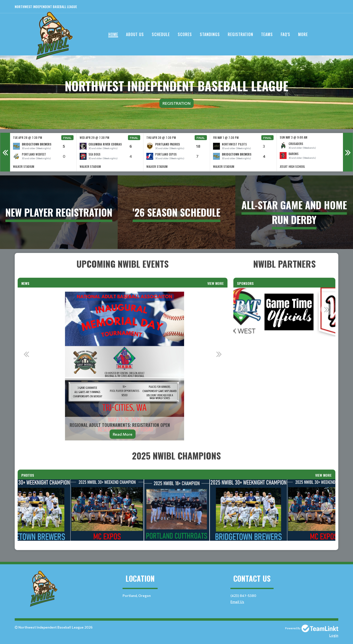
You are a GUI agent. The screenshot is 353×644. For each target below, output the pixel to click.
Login (334, 635)
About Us (135, 34)
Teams (267, 34)
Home (113, 34)
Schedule (161, 34)
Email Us (237, 602)
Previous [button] (5, 152)
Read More (123, 434)
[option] (43, 152)
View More (216, 283)
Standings (210, 34)
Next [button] (348, 152)
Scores (185, 34)
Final (67, 138)
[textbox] (123, 264)
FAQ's (285, 34)
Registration (240, 34)
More (303, 34)
